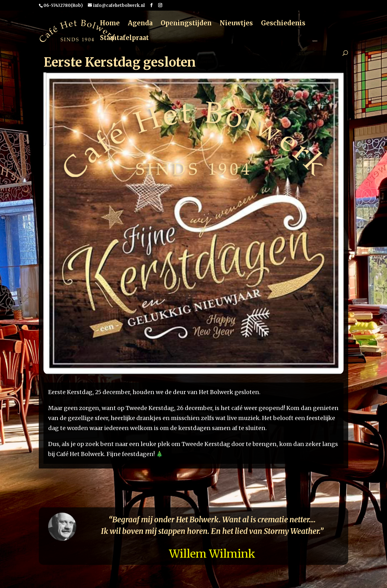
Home (110, 24)
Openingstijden (186, 24)
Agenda (140, 24)
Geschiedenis (283, 24)
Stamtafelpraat (124, 39)
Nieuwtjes (236, 24)
